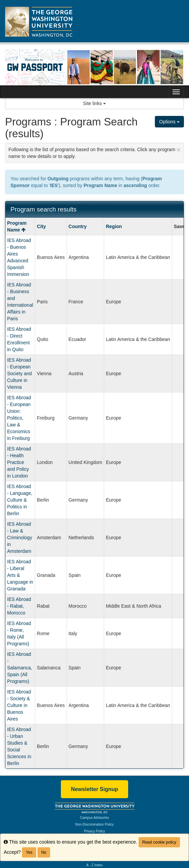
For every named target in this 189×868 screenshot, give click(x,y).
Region (114, 226)
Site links (95, 103)
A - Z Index (94, 865)
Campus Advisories (95, 818)
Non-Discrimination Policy (95, 824)
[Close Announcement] (179, 150)
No (44, 852)
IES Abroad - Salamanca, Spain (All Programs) (20, 668)
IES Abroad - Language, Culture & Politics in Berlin (20, 500)
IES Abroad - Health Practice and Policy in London (19, 462)
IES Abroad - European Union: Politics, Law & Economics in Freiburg (19, 418)
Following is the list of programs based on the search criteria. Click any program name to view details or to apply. (94, 152)
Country (78, 226)
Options (169, 122)
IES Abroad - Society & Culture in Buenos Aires (19, 705)
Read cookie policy (159, 842)
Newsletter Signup (95, 789)
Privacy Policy (94, 831)
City (41, 226)
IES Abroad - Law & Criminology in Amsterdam (20, 538)
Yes (29, 852)
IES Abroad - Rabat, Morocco (19, 606)
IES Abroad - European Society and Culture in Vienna (19, 374)
